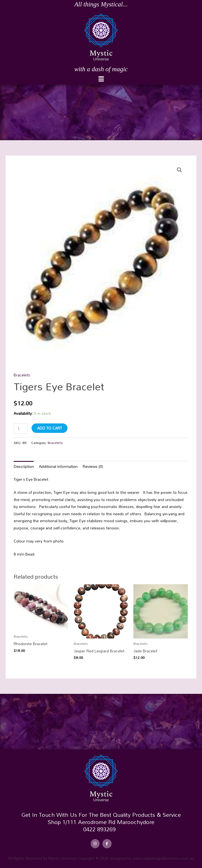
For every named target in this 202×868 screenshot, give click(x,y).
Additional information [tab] (58, 466)
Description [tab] (24, 466)
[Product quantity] (21, 429)
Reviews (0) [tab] (93, 466)
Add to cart (50, 428)
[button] (101, 79)
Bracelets (22, 375)
